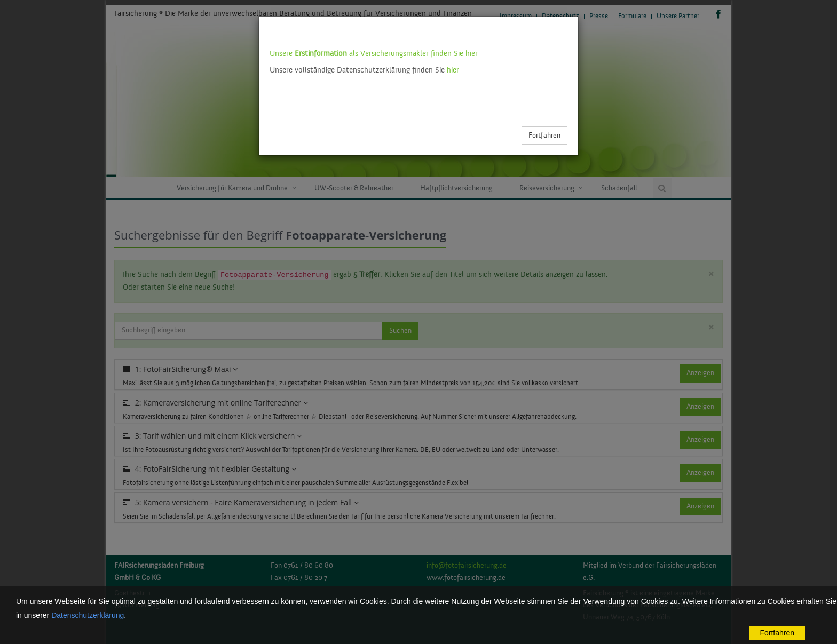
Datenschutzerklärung (88, 615)
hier (453, 70)
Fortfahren (544, 136)
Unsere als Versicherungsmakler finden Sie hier (374, 54)
